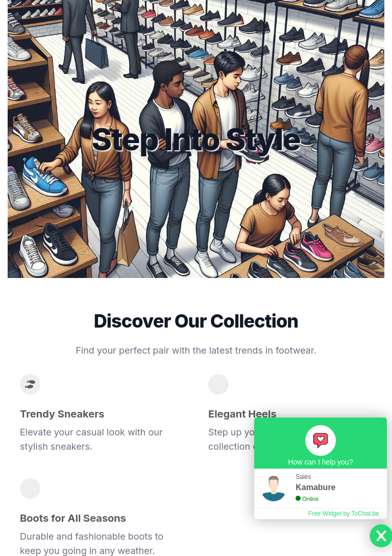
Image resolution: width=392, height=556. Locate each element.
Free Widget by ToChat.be (344, 514)
